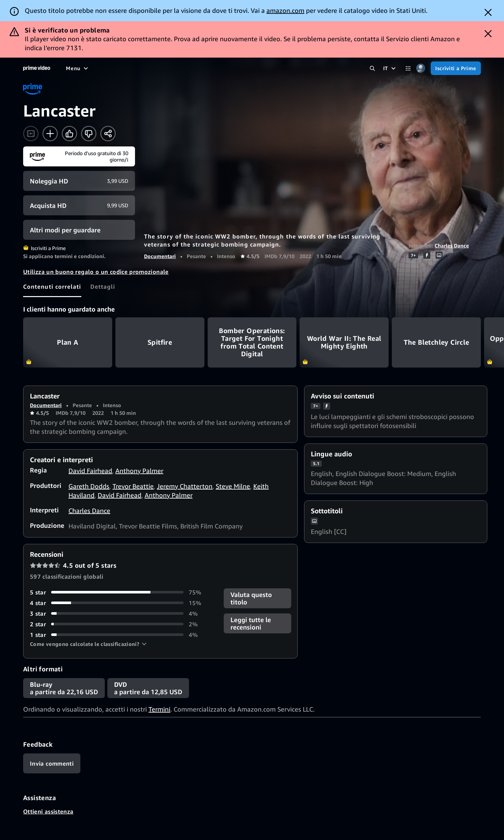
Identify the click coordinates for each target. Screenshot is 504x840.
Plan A (68, 342)
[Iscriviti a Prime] (456, 68)
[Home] (37, 68)
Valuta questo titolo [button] (251, 598)
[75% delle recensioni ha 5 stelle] (119, 592)
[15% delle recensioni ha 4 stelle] (119, 603)
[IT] (390, 68)
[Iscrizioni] (277, 68)
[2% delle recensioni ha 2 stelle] (119, 624)
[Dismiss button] (488, 12)
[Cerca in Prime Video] (372, 68)
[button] (88, 644)
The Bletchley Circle (436, 342)
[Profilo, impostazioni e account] (421, 68)
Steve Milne (233, 486)
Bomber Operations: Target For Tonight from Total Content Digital (252, 342)
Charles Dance (452, 246)
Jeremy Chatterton (185, 486)
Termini (159, 709)
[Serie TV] (118, 68)
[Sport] (145, 68)
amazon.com (285, 10)
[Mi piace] (69, 134)
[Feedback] (52, 763)
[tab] (52, 286)
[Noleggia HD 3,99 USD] (79, 181)
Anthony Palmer (139, 471)
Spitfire (160, 342)
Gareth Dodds (89, 486)
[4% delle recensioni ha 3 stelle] (119, 614)
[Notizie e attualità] (185, 68)
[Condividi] (108, 134)
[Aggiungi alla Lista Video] (50, 134)
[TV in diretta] (235, 68)
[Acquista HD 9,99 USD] (79, 205)
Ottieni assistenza (48, 811)
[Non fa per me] (89, 134)
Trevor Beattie (133, 486)
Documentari (160, 256)
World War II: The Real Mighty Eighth (344, 342)
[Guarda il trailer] (31, 134)
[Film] (92, 68)
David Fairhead (90, 471)
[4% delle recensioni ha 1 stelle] (119, 635)
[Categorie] (408, 68)
